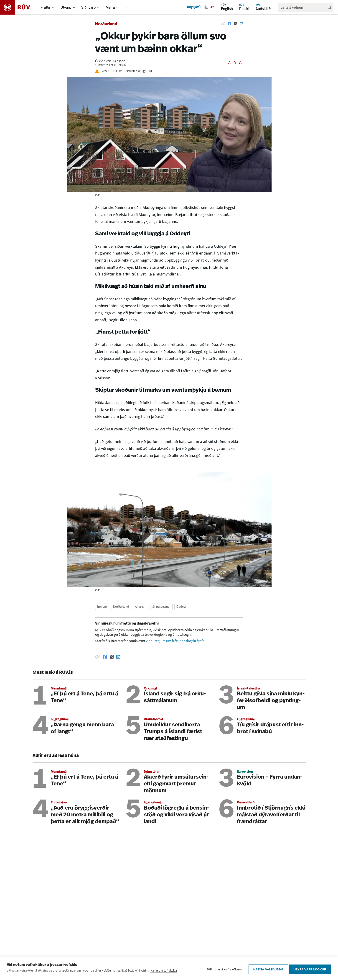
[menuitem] (53, 7)
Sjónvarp (88, 7)
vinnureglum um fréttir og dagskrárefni (176, 641)
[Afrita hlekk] (223, 24)
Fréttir (46, 7)
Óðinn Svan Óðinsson (110, 61)
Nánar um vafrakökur (164, 973)
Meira (110, 7)
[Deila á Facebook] (230, 24)
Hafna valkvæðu (267, 970)
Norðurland (106, 24)
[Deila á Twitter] (236, 24)
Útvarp (66, 7)
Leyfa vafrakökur (310, 970)
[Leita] (329, 7)
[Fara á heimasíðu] (19, 7)
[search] (303, 7)
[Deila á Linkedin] (241, 24)
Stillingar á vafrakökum (223, 970)
